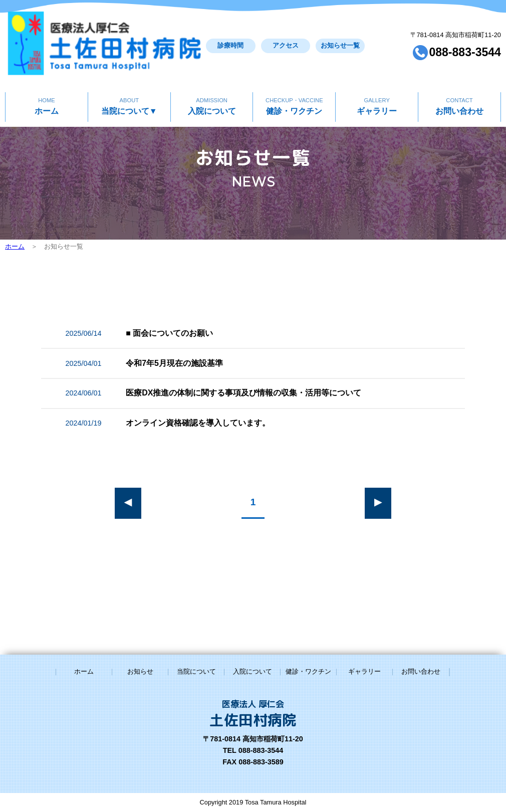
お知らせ (140, 671)
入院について (212, 79)
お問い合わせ (459, 79)
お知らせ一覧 (301, 33)
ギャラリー (376, 79)
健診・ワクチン (294, 79)
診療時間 (181, 33)
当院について (129, 79)
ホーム (46, 79)
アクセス (240, 33)
